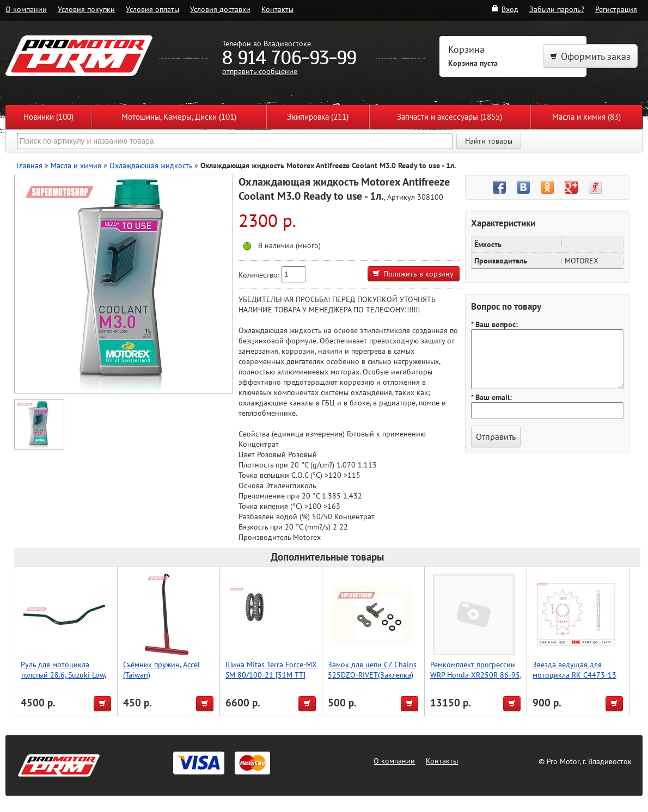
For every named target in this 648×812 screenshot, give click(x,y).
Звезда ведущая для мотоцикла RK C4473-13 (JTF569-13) (574, 675)
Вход (505, 9)
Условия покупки (86, 9)
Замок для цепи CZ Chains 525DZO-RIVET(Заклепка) (372, 669)
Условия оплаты (152, 9)
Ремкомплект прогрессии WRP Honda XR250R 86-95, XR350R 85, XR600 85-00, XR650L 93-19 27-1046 (476, 680)
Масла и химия (76, 165)
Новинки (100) (48, 117)
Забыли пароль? (557, 9)
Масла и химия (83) (586, 117)
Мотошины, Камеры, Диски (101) (179, 117)
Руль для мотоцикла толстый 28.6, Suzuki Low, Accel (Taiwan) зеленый (63, 675)
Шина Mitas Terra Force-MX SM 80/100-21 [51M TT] (271, 669)
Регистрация (616, 9)
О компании (26, 9)
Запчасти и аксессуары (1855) (450, 117)
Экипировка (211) (318, 117)
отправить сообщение (260, 71)
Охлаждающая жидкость (151, 165)
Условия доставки (220, 9)
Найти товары (489, 141)
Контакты (277, 9)
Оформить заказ (590, 56)
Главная (29, 165)
